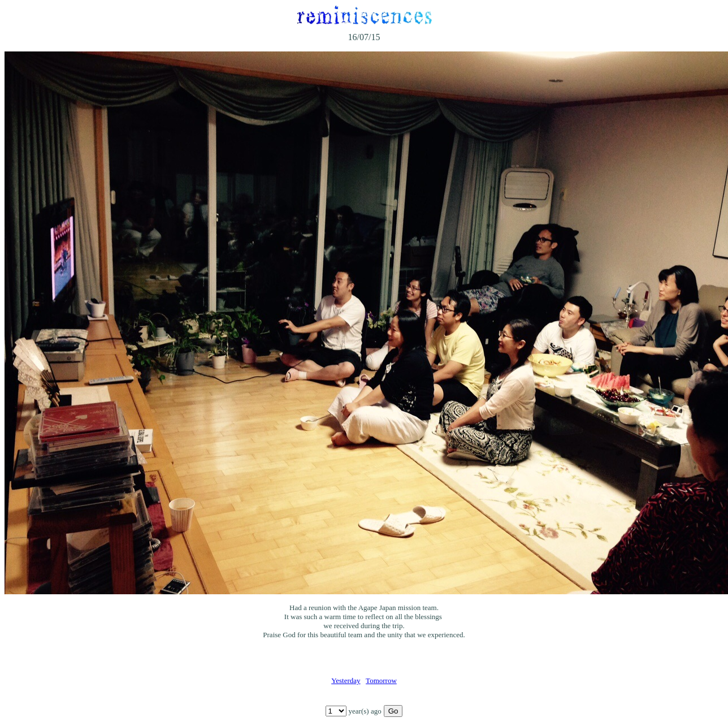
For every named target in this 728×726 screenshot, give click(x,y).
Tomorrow (381, 680)
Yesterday (346, 680)
